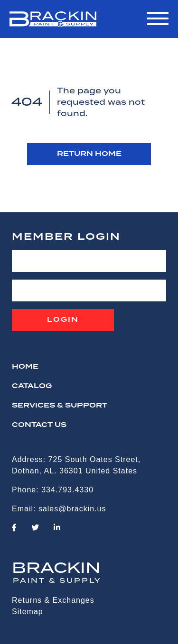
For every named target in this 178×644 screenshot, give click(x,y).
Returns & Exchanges (53, 600)
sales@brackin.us (72, 509)
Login (63, 320)
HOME (25, 367)
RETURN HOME (89, 154)
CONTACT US (39, 425)
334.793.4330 (67, 490)
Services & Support (60, 406)
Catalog (32, 386)
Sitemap (28, 612)
